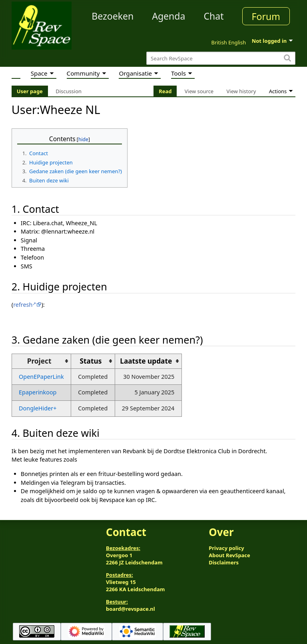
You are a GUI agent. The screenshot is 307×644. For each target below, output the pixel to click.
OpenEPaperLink (41, 377)
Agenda (168, 16)
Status (91, 361)
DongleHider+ (38, 408)
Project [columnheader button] (39, 361)
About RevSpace (229, 555)
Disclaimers (224, 562)
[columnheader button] (93, 361)
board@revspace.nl (131, 609)
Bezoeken (113, 16)
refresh (23, 305)
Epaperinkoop (38, 392)
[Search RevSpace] (221, 58)
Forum (266, 16)
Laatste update (146, 361)
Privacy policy (226, 548)
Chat (213, 16)
